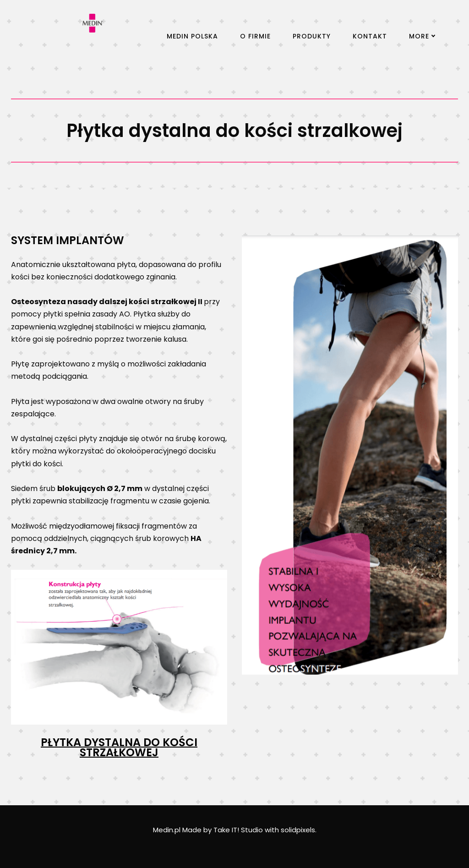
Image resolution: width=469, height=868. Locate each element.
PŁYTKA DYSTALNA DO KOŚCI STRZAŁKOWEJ (119, 747)
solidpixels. (299, 830)
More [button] (422, 36)
